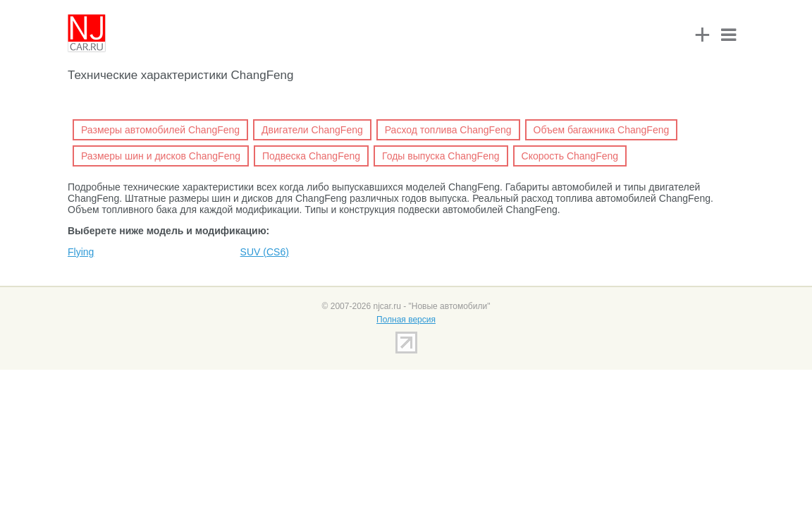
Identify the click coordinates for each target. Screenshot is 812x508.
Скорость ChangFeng (570, 156)
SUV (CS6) (265, 252)
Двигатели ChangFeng (312, 130)
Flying (81, 252)
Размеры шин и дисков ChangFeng (161, 156)
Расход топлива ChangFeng (448, 130)
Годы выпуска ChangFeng (441, 156)
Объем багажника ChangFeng (602, 130)
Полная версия (406, 320)
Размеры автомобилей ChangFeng (160, 130)
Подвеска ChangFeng (311, 156)
